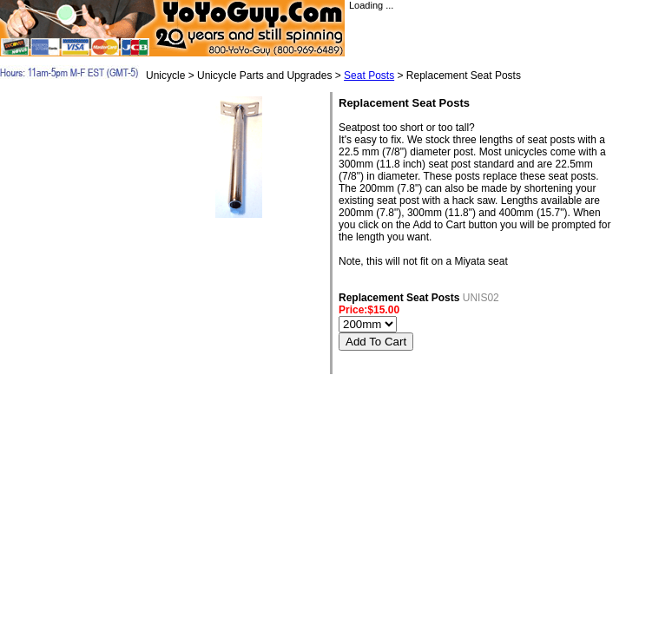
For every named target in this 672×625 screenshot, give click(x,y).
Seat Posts (369, 76)
